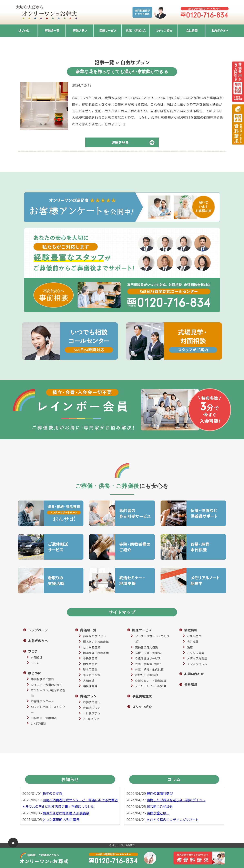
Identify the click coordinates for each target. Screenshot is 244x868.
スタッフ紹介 (164, 31)
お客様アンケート (42, 701)
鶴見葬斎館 (90, 664)
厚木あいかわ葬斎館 (96, 642)
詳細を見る (135, 142)
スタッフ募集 (196, 653)
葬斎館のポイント (94, 636)
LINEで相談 (38, 723)
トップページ (38, 630)
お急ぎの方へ (220, 31)
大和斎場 (89, 681)
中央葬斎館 (90, 658)
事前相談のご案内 (42, 679)
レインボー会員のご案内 (47, 685)
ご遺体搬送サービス (148, 658)
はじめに (24, 31)
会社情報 (192, 31)
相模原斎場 (90, 686)
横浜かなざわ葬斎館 (96, 653)
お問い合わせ (194, 674)
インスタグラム (197, 664)
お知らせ (37, 657)
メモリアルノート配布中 (151, 686)
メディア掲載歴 (197, 658)
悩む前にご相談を (160, 807)
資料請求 (191, 685)
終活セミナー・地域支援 (151, 681)
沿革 (190, 647)
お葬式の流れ (92, 702)
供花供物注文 (142, 696)
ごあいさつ (194, 636)
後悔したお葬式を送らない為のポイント (176, 800)
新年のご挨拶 (52, 794)
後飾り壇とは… (158, 813)
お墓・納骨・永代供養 (149, 669)
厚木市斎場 (90, 669)
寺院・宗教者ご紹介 (148, 664)
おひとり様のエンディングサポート (173, 820)
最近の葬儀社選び (160, 794)
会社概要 (193, 642)
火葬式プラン (92, 708)
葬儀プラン (80, 31)
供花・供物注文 (136, 31)
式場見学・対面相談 (44, 718)
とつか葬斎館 (92, 647)
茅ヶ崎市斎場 (92, 675)
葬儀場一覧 (52, 31)
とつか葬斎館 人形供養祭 (61, 820)
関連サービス (108, 31)
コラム (35, 663)
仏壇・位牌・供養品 (148, 653)
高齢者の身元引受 (146, 647)
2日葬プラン (91, 719)
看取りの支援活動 (146, 675)
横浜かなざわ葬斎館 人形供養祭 (66, 813)
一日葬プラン (92, 713)
